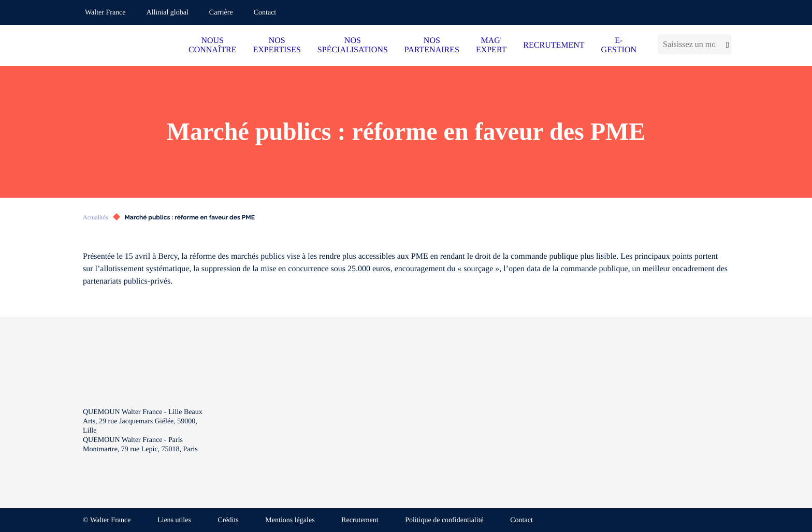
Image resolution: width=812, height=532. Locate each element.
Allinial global (168, 13)
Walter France (105, 13)
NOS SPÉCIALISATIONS (353, 45)
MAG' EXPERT (491, 45)
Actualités (96, 217)
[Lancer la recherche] (726, 44)
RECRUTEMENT (554, 45)
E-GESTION (619, 45)
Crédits (228, 520)
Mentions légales (290, 520)
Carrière (221, 13)
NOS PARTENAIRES (432, 45)
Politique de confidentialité (444, 520)
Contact (265, 13)
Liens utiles (174, 520)
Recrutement (360, 520)
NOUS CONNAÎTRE (212, 45)
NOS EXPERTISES (277, 45)
